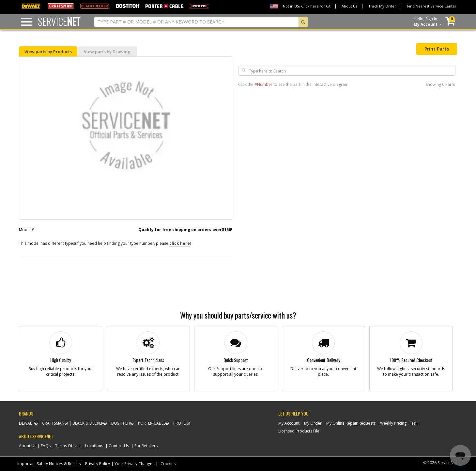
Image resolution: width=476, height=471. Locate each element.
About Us (349, 6)
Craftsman (53, 423)
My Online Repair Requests (351, 423)
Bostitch (121, 423)
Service (59, 21)
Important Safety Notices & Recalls (49, 464)
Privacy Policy (98, 464)
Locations (94, 446)
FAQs (46, 446)
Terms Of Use (68, 446)
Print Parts (437, 49)
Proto (180, 423)
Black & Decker (88, 423)
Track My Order (382, 6)
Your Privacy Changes (134, 464)
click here (180, 243)
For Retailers (146, 446)
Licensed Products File (299, 431)
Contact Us (119, 446)
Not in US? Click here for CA (307, 6)
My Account (289, 423)
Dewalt (27, 423)
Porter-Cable (152, 423)
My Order (313, 423)
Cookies (168, 464)
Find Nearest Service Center (432, 6)
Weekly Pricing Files (398, 423)
